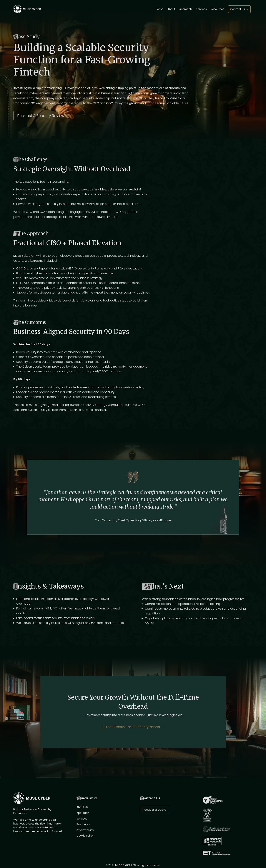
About (171, 9)
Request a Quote (154, 810)
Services (201, 9)
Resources (217, 9)
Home (159, 9)
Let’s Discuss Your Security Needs (133, 727)
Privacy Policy (85, 830)
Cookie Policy (85, 836)
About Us (82, 807)
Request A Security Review (41, 116)
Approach (186, 9)
